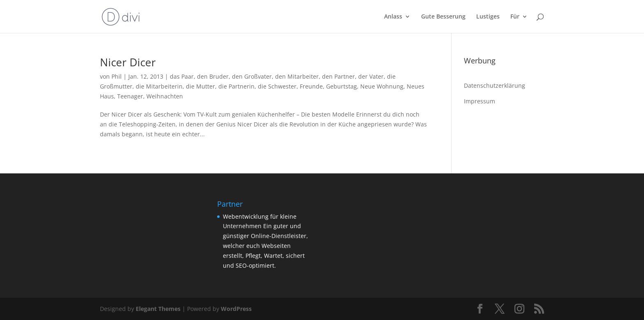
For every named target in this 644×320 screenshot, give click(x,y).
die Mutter (200, 86)
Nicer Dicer (128, 62)
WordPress (236, 309)
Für (515, 17)
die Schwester (277, 86)
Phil (117, 76)
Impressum (480, 101)
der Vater (371, 76)
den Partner (338, 76)
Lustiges (488, 17)
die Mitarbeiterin (159, 86)
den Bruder (213, 76)
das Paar (182, 76)
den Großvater (252, 76)
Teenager (130, 96)
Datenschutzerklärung (495, 85)
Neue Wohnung (382, 86)
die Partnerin (236, 86)
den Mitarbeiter (297, 76)
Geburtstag (342, 86)
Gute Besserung (443, 17)
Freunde (311, 86)
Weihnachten (165, 96)
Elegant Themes (158, 309)
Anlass (393, 17)
